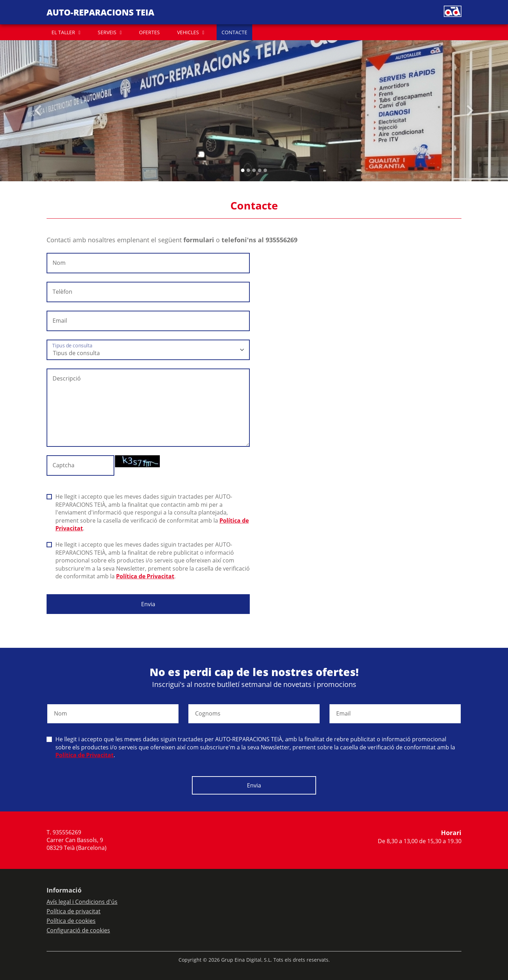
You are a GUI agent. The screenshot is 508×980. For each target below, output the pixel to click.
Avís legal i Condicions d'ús (82, 902)
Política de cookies (71, 921)
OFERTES (149, 32)
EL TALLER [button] (63, 32)
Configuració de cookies (78, 930)
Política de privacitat (74, 911)
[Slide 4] (265, 170)
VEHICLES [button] (188, 32)
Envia (148, 604)
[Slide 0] (243, 170)
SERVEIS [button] (107, 32)
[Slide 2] (254, 170)
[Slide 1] (248, 170)
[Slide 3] (260, 170)
